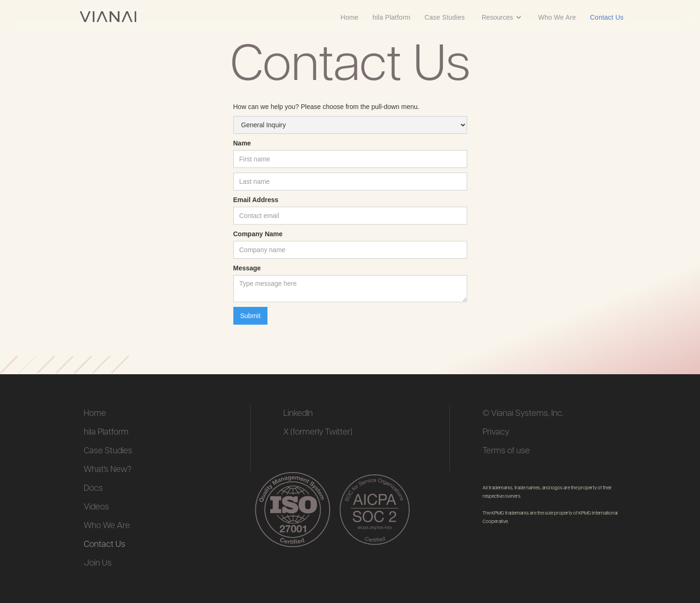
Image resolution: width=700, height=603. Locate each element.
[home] (108, 17)
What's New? (108, 470)
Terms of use (506, 451)
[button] (502, 17)
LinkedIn (298, 414)
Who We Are (557, 17)
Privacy (496, 432)
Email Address (256, 200)
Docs (93, 489)
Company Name (258, 234)
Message (247, 268)
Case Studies (445, 17)
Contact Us (607, 17)
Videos (96, 507)
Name (242, 143)
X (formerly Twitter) (318, 432)
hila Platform (392, 17)
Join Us (98, 563)
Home (349, 17)
